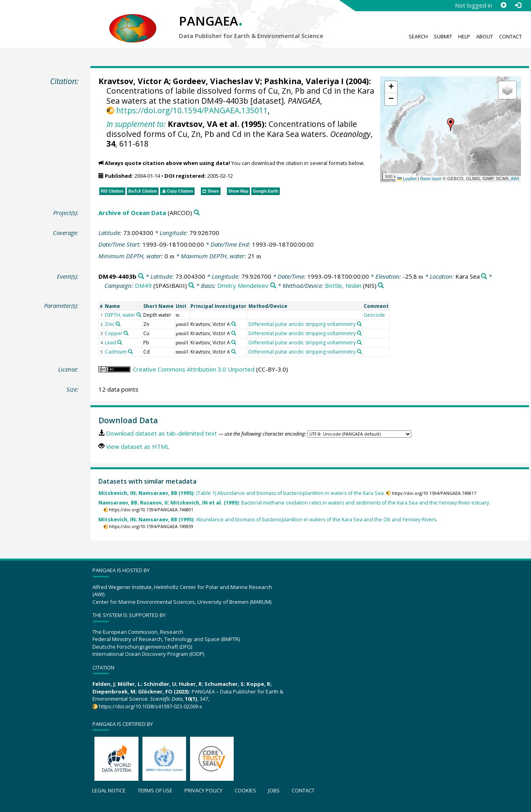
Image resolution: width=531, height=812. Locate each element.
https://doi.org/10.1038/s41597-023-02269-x (150, 706)
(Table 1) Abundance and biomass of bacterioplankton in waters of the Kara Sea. (242, 493)
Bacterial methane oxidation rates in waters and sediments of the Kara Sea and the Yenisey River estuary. (294, 503)
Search (418, 36)
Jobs (274, 790)
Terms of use (155, 790)
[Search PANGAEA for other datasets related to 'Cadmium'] (130, 352)
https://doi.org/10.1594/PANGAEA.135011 (192, 110)
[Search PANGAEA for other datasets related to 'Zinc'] (118, 324)
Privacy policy (203, 790)
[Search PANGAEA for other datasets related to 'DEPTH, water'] (139, 315)
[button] (451, 125)
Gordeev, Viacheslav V (216, 81)
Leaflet (407, 179)
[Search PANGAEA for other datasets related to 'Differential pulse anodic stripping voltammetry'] (359, 324)
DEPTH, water (120, 315)
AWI (515, 179)
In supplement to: (136, 124)
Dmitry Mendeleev (243, 285)
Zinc (110, 324)
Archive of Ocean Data (132, 213)
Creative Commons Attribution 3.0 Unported (194, 369)
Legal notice (109, 790)
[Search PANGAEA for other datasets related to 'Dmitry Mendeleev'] (273, 286)
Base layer (431, 179)
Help (464, 36)
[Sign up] (503, 5)
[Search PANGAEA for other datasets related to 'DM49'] (191, 286)
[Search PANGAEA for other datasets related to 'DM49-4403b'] (141, 276)
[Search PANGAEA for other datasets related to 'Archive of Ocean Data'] (197, 213)
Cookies (245, 790)
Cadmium (116, 352)
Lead (110, 343)
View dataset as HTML (138, 446)
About (485, 36)
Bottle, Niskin (343, 285)
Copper (114, 333)
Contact (510, 36)
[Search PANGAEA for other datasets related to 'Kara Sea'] (484, 276)
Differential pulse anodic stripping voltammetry (302, 324)
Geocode (374, 315)
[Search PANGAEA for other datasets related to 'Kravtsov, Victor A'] (234, 324)
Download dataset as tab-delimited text (161, 433)
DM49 (143, 285)
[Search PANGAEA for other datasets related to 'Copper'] (126, 333)
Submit (443, 36)
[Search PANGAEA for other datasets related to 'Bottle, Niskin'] (381, 286)
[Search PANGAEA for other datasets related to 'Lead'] (120, 342)
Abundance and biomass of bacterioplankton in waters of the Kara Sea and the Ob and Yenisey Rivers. (268, 520)
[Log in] (518, 5)
